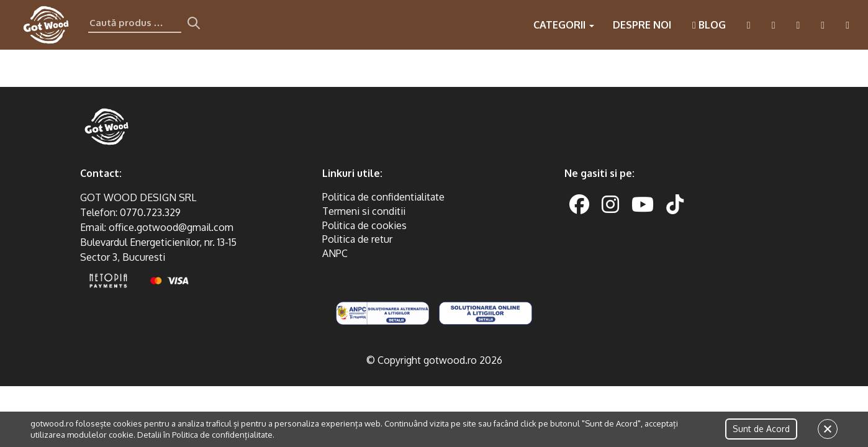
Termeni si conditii (364, 211)
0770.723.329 (150, 212)
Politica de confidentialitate (383, 197)
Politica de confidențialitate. (223, 435)
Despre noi (642, 25)
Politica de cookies (364, 225)
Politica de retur (357, 239)
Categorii (564, 25)
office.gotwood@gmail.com (171, 227)
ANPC (335, 253)
